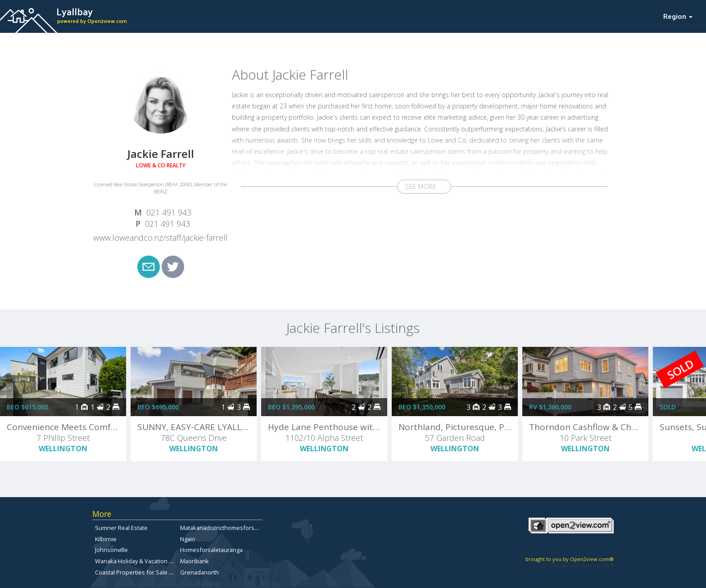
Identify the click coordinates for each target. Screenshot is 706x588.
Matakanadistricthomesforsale (221, 528)
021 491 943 (169, 212)
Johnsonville (111, 550)
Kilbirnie (106, 539)
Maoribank (195, 561)
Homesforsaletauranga (211, 550)
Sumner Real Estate (121, 528)
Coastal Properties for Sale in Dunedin (147, 572)
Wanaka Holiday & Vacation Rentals (142, 561)
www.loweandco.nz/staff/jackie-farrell (161, 238)
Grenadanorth (199, 572)
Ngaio (188, 539)
